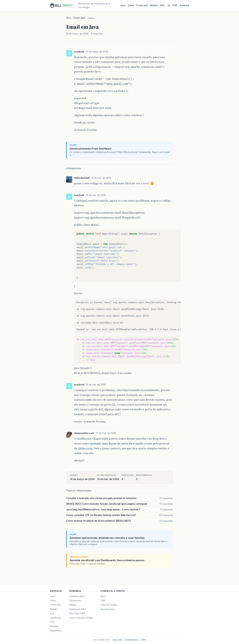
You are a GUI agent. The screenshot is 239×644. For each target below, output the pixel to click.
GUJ (69, 18)
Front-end (79, 18)
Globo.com (85, 448)
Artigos (73, 605)
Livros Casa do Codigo (81, 618)
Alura (103, 596)
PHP (175, 5)
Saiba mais (117, 640)
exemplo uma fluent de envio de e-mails (116, 443)
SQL (162, 5)
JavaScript (55, 618)
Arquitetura (56, 631)
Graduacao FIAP (78, 609)
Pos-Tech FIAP (77, 613)
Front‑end (142, 5)
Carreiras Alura (77, 596)
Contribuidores (132, 640)
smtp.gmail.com (117, 84)
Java (123, 5)
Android (184, 5)
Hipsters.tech (107, 609)
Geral (131, 5)
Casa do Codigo (109, 605)
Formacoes (75, 601)
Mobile (154, 5)
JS (169, 5)
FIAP (103, 601)
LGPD (143, 640)
